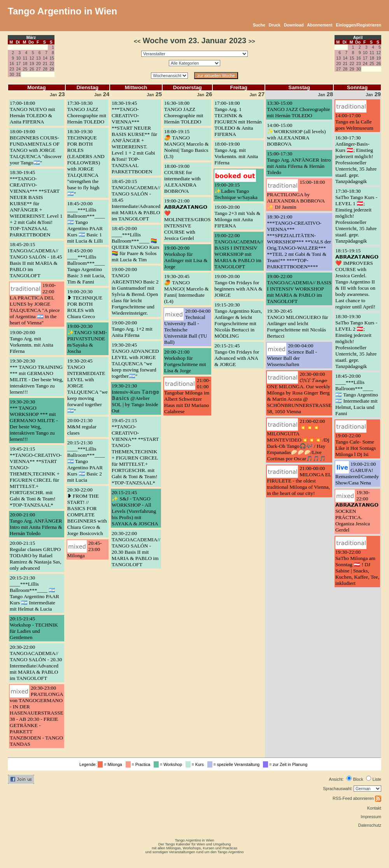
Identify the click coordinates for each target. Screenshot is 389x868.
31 (18, 74)
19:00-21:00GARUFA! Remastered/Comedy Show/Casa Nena (357, 473)
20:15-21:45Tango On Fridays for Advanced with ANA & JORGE (237, 355)
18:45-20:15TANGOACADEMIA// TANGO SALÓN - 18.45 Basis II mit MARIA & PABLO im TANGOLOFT (36, 260)
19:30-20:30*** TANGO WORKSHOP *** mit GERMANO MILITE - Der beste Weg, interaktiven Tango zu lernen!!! (34, 420)
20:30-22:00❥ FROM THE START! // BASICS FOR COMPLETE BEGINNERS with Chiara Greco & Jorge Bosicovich (87, 511)
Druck (275, 25)
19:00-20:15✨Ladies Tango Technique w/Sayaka (236, 191)
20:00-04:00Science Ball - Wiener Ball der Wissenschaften (292, 355)
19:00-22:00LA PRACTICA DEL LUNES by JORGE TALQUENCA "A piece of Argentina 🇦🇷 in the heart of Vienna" (35, 304)
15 (52, 58)
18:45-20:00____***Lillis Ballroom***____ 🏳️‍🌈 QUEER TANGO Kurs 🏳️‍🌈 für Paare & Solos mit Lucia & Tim (135, 244)
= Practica (139, 764)
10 (18, 58)
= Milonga (111, 764)
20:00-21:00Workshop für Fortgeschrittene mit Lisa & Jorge (185, 361)
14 (45, 58)
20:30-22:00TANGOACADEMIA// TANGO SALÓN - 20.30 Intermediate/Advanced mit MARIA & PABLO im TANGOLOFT (36, 663)
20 (39, 63)
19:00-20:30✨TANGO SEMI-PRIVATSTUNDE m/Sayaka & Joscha (87, 339)
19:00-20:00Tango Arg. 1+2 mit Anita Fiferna (132, 329)
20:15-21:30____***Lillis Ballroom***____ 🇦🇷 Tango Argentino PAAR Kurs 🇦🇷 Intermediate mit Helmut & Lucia (34, 593)
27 (39, 69)
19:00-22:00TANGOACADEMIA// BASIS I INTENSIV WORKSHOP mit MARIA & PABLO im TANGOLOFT (239, 251)
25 (25, 69)
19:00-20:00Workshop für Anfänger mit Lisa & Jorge (186, 257)
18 (25, 63)
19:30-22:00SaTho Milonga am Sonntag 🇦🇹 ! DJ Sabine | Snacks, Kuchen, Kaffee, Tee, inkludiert (357, 568)
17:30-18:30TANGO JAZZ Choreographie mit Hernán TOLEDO (87, 112)
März (31, 37)
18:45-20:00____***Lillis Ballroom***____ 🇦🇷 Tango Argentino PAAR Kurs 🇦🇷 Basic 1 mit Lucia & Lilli (86, 222)
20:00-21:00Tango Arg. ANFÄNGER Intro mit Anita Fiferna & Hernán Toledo (36, 524)
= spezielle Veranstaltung (235, 764)
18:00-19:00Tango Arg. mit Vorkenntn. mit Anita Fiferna (236, 153)
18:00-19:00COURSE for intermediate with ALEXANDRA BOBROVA (182, 179)
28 (45, 69)
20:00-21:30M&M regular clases (82, 427)
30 (12, 74)
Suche (259, 25)
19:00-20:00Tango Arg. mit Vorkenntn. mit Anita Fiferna (32, 342)
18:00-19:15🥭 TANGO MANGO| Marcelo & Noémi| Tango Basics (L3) (186, 144)
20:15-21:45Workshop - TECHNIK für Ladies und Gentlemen (34, 628)
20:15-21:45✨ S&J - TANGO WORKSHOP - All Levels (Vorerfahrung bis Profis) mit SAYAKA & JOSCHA (135, 508)
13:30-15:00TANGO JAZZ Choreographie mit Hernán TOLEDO (299, 109)
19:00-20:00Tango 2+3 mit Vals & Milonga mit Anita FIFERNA (237, 216)
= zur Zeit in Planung (286, 764)
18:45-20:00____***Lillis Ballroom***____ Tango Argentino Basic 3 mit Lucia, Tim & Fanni (86, 266)
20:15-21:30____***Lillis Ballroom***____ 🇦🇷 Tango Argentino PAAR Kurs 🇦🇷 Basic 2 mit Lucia (86, 461)
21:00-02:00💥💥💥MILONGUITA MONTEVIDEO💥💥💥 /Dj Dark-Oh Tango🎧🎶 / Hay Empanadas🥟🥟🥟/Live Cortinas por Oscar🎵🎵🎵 (298, 440)
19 (32, 63)
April (358, 37)
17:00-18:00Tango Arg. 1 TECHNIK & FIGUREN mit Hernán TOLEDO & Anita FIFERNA (238, 119)
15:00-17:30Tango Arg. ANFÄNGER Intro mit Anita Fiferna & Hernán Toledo (299, 163)
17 (18, 63)
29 (52, 69)
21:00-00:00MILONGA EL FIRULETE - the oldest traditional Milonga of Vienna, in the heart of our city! (299, 481)
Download (294, 25)
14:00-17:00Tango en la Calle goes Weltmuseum (354, 122)
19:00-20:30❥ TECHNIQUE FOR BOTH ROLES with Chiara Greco (85, 304)
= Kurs (196, 764)
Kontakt (374, 808)
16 (12, 63)
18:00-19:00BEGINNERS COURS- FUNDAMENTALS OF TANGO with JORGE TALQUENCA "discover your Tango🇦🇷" (36, 147)
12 (32, 58)
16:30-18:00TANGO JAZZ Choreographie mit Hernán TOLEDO (184, 112)
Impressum (371, 817)
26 (32, 69)
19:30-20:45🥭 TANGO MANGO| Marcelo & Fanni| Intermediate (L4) (186, 289)
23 (12, 69)
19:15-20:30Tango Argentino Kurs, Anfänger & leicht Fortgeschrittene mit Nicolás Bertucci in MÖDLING (238, 320)
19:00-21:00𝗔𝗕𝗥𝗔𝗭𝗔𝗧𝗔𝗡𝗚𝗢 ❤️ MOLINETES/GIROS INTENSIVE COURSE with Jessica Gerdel (187, 219)
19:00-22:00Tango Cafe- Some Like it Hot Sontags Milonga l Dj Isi (356, 445)
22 (52, 63)
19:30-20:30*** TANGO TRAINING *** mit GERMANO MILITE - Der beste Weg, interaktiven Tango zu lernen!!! (36, 376)
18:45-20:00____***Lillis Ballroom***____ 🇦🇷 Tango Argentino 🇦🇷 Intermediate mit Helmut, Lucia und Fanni (357, 395)
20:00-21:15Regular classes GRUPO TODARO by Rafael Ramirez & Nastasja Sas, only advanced (36, 555)
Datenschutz (370, 825)
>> (252, 41)
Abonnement (320, 25)
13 (39, 58)
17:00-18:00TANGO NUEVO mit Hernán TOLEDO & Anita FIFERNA (32, 112)
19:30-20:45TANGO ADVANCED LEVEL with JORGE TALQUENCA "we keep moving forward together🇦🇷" (135, 360)
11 (25, 58)
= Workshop (169, 764)
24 (18, 69)
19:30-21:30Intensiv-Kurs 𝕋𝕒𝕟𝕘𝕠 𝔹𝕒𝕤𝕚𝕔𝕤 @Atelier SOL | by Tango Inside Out (135, 398)
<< (137, 41)
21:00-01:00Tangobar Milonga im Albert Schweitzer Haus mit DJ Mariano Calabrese (187, 396)
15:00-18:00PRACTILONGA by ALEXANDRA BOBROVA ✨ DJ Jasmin (296, 195)
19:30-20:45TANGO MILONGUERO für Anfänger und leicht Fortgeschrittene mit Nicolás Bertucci (297, 323)
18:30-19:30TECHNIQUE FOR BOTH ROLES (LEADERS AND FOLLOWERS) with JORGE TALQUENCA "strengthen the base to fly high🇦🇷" (86, 163)
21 (45, 63)
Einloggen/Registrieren (358, 25)
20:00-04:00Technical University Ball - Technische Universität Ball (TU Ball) (187, 327)
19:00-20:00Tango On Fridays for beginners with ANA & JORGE (238, 286)
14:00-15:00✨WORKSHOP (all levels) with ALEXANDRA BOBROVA (296, 135)
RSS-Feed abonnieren (357, 798)
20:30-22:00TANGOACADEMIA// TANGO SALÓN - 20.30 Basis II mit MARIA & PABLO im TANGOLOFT (136, 549)
